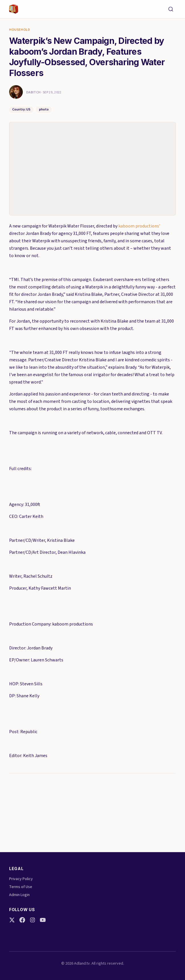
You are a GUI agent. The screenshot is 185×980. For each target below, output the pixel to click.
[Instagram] (32, 920)
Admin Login (19, 895)
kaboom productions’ (139, 226)
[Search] (171, 9)
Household (20, 30)
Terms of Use (21, 887)
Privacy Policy (21, 879)
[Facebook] (22, 920)
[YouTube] (43, 920)
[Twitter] (12, 920)
